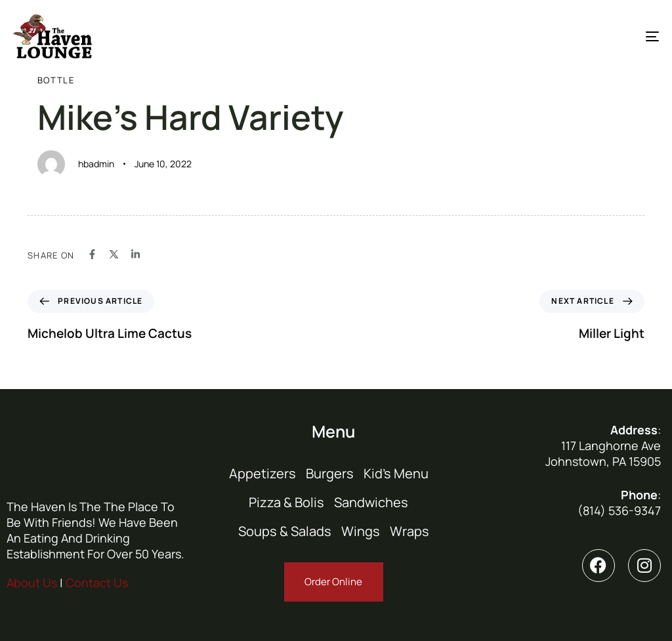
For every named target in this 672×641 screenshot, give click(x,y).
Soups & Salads (285, 531)
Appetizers (262, 473)
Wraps (409, 531)
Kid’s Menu (396, 473)
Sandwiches (371, 502)
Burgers (330, 473)
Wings (361, 531)
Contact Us (97, 583)
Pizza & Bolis (286, 502)
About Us (32, 583)
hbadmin (96, 164)
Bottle (56, 80)
